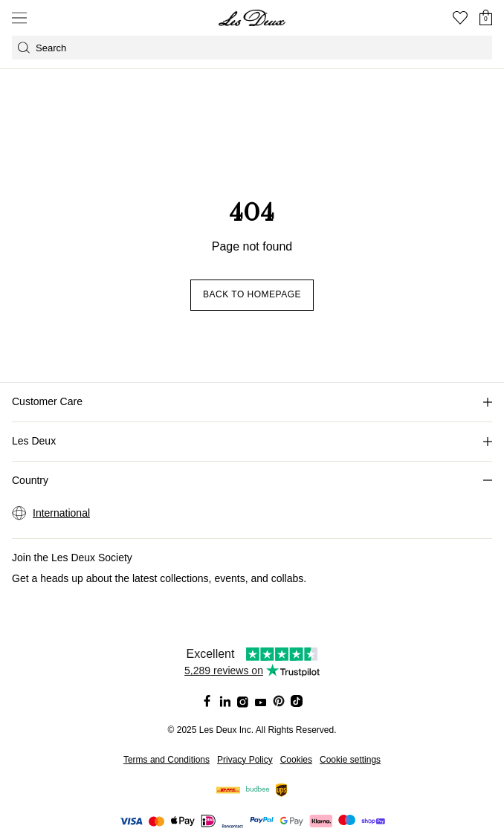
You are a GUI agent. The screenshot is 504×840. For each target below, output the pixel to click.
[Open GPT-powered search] (252, 48)
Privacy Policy (245, 760)
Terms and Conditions (167, 760)
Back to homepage (252, 294)
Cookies (296, 760)
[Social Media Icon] (207, 701)
